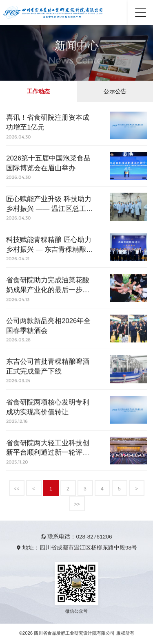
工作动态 (38, 91)
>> (77, 504)
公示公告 (115, 91)
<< (16, 489)
